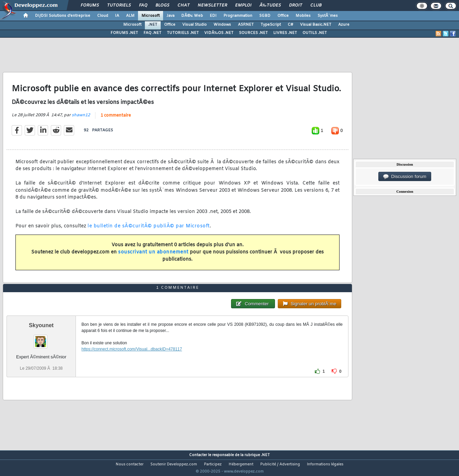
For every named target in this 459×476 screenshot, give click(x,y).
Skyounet (41, 325)
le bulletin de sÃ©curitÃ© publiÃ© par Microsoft (149, 226)
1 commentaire (116, 116)
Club (316, 5)
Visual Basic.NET (316, 25)
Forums (90, 5)
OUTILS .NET (315, 33)
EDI (213, 16)
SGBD (265, 16)
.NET (153, 25)
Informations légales (325, 464)
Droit (296, 5)
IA (117, 16)
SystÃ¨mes (328, 16)
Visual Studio (194, 25)
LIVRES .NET (285, 33)
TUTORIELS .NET (183, 33)
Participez (213, 464)
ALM (130, 16)
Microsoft (151, 16)
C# (290, 25)
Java (170, 16)
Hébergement (241, 464)
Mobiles (303, 16)
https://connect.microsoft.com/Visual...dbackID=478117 (132, 349)
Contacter (198, 455)
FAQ (143, 5)
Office (283, 16)
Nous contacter (130, 464)
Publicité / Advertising (280, 464)
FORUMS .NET (124, 33)
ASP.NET (246, 25)
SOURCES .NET (253, 33)
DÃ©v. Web (192, 16)
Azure (344, 25)
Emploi (243, 5)
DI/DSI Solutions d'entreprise (63, 16)
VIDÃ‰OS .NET (219, 33)
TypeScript (271, 25)
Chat (183, 5)
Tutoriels (119, 5)
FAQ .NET (152, 33)
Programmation (238, 16)
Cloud (103, 16)
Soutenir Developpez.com (174, 464)
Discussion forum (405, 177)
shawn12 (81, 115)
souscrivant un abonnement (153, 252)
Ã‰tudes (270, 5)
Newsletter (212, 5)
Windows (222, 25)
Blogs (162, 5)
